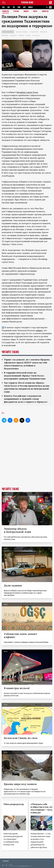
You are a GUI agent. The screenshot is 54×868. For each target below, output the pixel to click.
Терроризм (44, 32)
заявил (39, 330)
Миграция (5, 35)
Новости (6, 11)
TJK (14, 7)
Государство (34, 32)
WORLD (30, 7)
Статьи (16, 11)
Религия (21, 35)
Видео (26, 11)
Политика (36, 35)
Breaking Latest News (27, 92)
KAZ (3, 7)
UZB (24, 7)
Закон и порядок (22, 32)
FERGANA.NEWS (27, 3)
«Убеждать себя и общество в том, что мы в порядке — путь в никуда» (42, 808)
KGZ (9, 7)
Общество (13, 35)
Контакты (6, 861)
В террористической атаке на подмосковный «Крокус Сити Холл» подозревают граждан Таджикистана (25, 376)
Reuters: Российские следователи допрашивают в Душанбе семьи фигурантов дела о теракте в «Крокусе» (26, 399)
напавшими (45, 238)
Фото (35, 11)
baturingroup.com (24, 866)
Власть (28, 35)
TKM (19, 7)
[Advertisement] (27, 459)
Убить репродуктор (14, 804)
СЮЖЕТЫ (45, 11)
